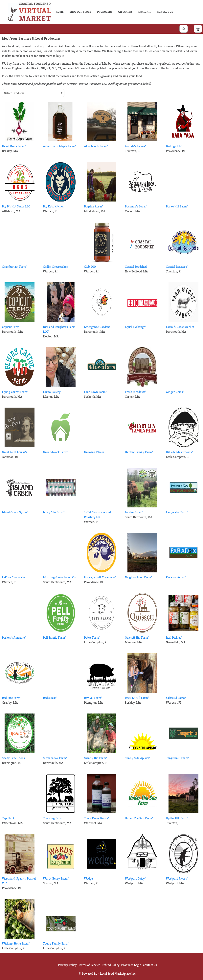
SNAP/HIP (145, 12)
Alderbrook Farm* (96, 146)
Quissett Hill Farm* (137, 638)
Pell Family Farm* (55, 638)
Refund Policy (111, 965)
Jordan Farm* (134, 512)
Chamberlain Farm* (15, 267)
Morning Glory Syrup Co (59, 577)
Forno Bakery (52, 392)
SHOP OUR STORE (80, 12)
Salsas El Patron (176, 698)
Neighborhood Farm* (139, 577)
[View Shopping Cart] (198, 29)
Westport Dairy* (135, 878)
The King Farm (53, 818)
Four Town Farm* (95, 392)
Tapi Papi (8, 818)
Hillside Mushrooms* (179, 452)
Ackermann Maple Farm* (59, 146)
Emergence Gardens (97, 327)
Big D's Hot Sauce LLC (16, 206)
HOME (60, 12)
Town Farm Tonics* (97, 818)
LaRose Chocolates (14, 577)
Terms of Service (89, 965)
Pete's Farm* (92, 638)
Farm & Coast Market (180, 327)
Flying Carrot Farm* (15, 392)
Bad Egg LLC (174, 146)
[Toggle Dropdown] (184, 29)
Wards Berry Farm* (56, 878)
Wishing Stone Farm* (16, 943)
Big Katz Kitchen (54, 206)
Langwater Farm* (177, 512)
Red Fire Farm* (12, 698)
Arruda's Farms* (135, 146)
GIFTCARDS (125, 12)
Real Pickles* (174, 638)
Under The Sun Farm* (139, 818)
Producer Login (131, 965)
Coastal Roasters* (177, 267)
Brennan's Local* (136, 206)
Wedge (88, 878)
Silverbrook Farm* (55, 758)
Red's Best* (50, 698)
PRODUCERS (105, 12)
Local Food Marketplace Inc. (118, 974)
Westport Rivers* (177, 878)
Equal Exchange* (136, 327)
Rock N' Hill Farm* (137, 698)
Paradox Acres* (176, 577)
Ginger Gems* (175, 392)
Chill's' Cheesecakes (55, 267)
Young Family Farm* (56, 943)
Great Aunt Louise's (14, 452)
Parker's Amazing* (14, 638)
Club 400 (90, 267)
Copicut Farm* (11, 327)
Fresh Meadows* (135, 392)
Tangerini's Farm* (178, 758)
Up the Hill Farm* (177, 818)
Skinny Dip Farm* (96, 758)
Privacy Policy (67, 965)
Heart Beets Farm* (14, 146)
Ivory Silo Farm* (54, 512)
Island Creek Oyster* (15, 512)
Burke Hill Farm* (177, 206)
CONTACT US (165, 12)
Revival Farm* (93, 698)
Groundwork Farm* (56, 452)
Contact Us (150, 965)
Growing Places (94, 452)
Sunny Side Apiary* (137, 758)
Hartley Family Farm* (139, 452)
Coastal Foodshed (136, 267)
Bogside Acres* (94, 206)
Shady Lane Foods (13, 758)
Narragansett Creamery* (100, 577)
